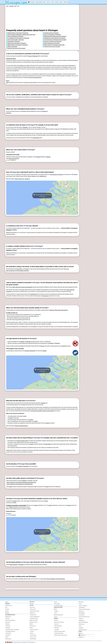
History (7, 611)
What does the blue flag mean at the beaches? (55, 36)
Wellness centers (34, 620)
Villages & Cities (33, 622)
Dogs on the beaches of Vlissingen (53, 35)
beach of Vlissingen (33, 56)
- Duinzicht (8, 626)
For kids (7, 609)
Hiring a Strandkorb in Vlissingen (16, 36)
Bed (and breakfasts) (10, 620)
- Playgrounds (33, 615)
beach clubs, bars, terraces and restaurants (22, 287)
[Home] (29, 2)
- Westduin (8, 635)
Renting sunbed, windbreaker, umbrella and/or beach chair (22, 35)
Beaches (32, 604)
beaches (45, 111)
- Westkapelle (82, 613)
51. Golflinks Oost (42, 176)
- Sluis (80, 626)
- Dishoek (81, 619)
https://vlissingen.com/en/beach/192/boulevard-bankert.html (21, 482)
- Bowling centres (34, 618)
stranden (38, 157)
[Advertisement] (91, 39)
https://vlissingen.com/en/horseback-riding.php (17, 271)
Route (55, 609)
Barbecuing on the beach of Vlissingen (17, 43)
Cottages (7, 624)
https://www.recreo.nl (14, 159)
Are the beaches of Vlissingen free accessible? (55, 40)
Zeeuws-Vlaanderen (83, 622)
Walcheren (81, 602)
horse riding (19, 269)
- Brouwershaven (58, 626)
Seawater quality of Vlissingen (51, 33)
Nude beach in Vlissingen (14, 41)
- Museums (32, 607)
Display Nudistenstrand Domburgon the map (42, 195)
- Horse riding (33, 635)
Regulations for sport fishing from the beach (55, 38)
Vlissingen (33, 2)
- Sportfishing (33, 639)
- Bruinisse (57, 628)
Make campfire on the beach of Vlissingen (18, 45)
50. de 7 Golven (32, 176)
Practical (57, 2)
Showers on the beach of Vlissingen (53, 41)
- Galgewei (8, 628)
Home (7, 602)
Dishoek (48, 157)
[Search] (68, 2)
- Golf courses (33, 637)
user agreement (16, 642)
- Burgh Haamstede (59, 633)
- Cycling (32, 631)
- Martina (7, 618)
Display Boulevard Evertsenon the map (42, 532)
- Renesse (56, 624)
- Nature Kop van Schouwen (61, 635)
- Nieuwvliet (81, 624)
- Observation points (34, 611)
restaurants (33, 294)
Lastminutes (8, 639)
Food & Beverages (58, 606)
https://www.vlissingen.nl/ (35, 77)
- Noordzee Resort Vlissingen (12, 630)
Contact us (81, 637)
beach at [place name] (23, 441)
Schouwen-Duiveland (59, 622)
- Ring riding (57, 604)
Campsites (8, 622)
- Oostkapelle (82, 608)
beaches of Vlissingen (23, 466)
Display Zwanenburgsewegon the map (42, 370)
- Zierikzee (56, 630)
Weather (65, 2)
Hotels (7, 637)
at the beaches (30, 401)
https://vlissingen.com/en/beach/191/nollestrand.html (20, 484)
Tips (6, 607)
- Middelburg (81, 620)
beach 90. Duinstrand (30, 351)
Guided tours (33, 626)
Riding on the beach (12, 47)
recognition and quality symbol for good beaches (42, 411)
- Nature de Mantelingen (84, 609)
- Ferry (56, 613)
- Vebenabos (8, 633)
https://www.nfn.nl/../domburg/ (22, 179)
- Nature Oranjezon (83, 606)
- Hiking (31, 633)
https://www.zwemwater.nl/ (61, 310)
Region (61, 2)
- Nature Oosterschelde (59, 631)
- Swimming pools (34, 630)
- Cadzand (81, 628)
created (34, 138)
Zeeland (56, 620)
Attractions (32, 613)
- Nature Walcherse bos (84, 617)
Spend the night (39, 2)
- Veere (80, 604)
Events (53, 2)
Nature (31, 624)
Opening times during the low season (17, 48)
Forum (56, 617)
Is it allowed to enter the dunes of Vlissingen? (19, 38)
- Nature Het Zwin (83, 630)
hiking (38, 138)
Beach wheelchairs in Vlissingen (52, 43)
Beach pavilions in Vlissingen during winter (54, 45)
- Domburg (81, 611)
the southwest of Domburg (57, 175)
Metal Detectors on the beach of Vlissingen (18, 33)
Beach (44, 2)
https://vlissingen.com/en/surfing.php (56, 579)
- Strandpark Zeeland (10, 631)
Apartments (8, 617)
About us (81, 633)
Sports (31, 628)
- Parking (56, 611)
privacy (20, 642)
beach (27, 269)
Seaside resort (9, 606)
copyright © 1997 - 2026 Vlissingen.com (29, 642)
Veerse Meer (48, 444)
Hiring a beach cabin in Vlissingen (16, 40)
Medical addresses (59, 615)
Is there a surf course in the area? (52, 47)
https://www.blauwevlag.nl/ (21, 426)
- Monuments (33, 609)
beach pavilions (14, 565)
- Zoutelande (81, 615)
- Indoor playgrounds (35, 617)
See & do (49, 2)
